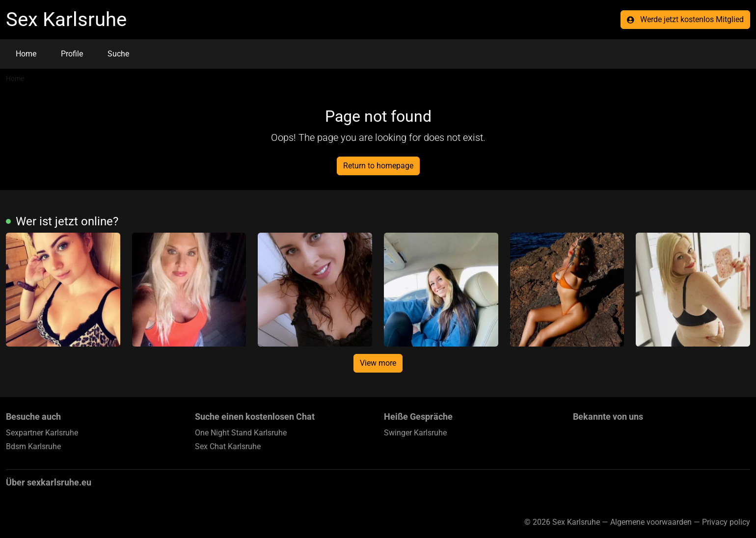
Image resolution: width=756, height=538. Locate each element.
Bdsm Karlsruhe (33, 446)
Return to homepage (378, 166)
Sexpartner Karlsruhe (42, 433)
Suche (118, 54)
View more (378, 363)
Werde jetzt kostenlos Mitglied (685, 19)
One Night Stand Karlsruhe (241, 433)
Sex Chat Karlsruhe (228, 446)
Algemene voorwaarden (651, 522)
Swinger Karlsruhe (415, 433)
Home (26, 54)
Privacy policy (726, 522)
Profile (72, 54)
